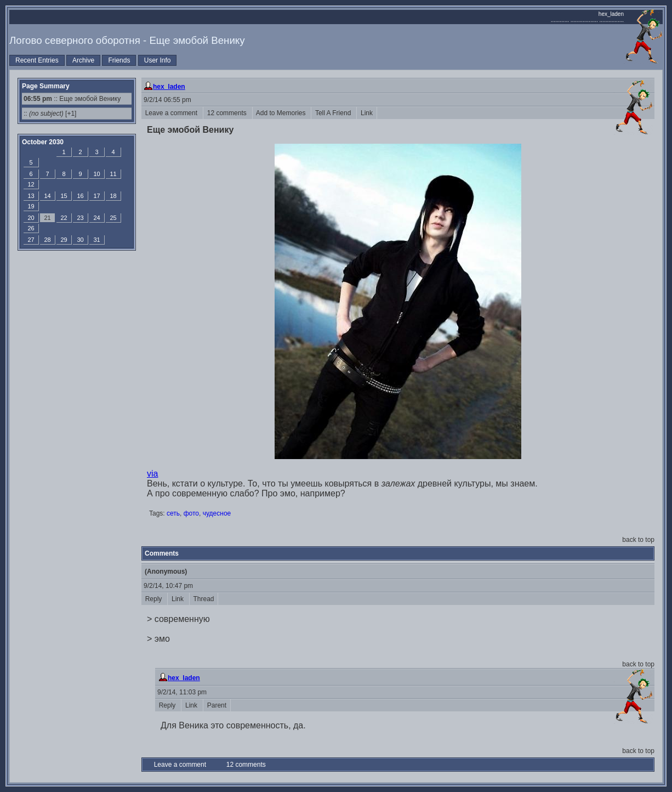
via (152, 474)
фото (191, 513)
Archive (83, 60)
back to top (638, 540)
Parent (217, 705)
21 (47, 218)
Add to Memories (282, 113)
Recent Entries (37, 60)
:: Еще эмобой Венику (72, 99)
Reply (154, 599)
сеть (173, 513)
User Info (158, 60)
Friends (119, 60)
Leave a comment (172, 113)
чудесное (217, 513)
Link (366, 113)
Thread (204, 599)
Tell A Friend (334, 113)
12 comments (228, 113)
